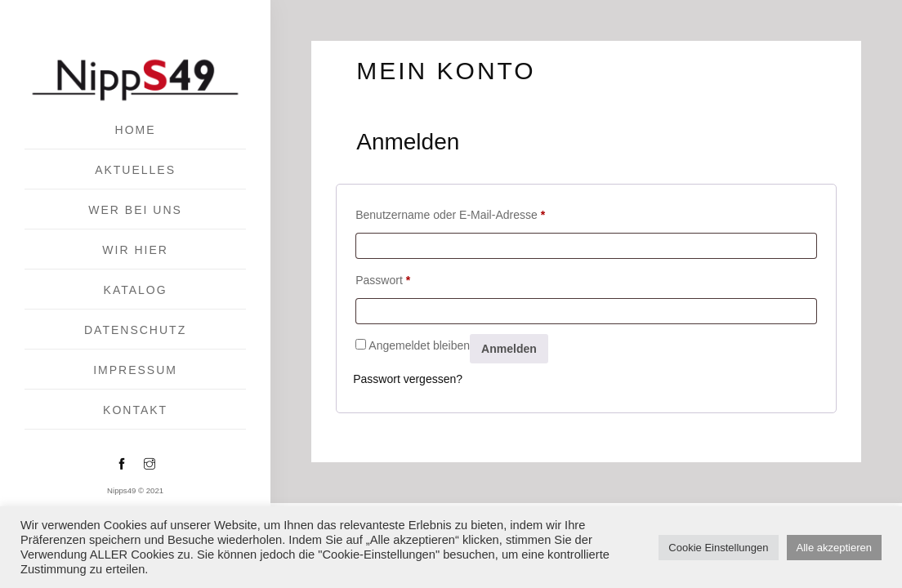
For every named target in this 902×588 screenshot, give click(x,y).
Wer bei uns (135, 210)
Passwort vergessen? (408, 379)
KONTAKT (135, 410)
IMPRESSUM (135, 370)
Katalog (136, 290)
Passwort (383, 278)
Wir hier (135, 250)
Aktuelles (135, 170)
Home (136, 130)
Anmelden (509, 349)
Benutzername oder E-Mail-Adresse (450, 212)
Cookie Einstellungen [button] (718, 548)
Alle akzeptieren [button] (835, 548)
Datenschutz (135, 330)
